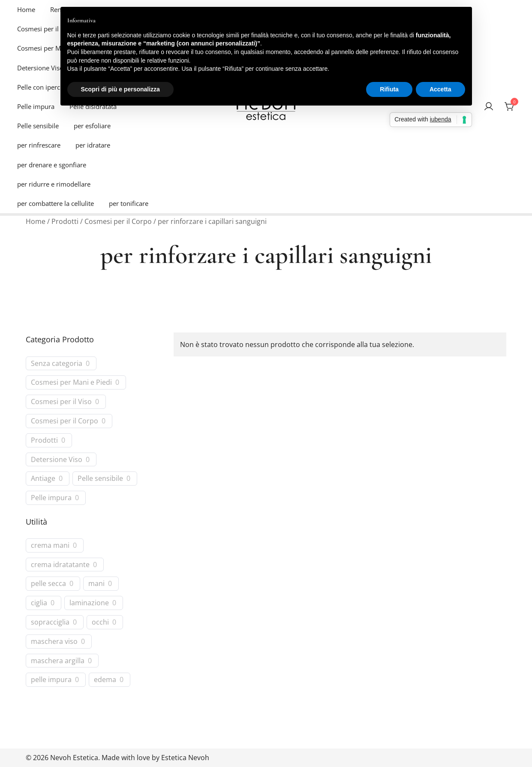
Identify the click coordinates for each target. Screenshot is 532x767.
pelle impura (51, 680)
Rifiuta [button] (389, 89)
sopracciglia (50, 622)
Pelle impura (36, 106)
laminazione (89, 603)
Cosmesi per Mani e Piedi (71, 382)
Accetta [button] (440, 89)
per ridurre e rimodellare (54, 184)
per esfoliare (92, 126)
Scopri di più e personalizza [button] (120, 89)
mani (96, 584)
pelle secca (48, 584)
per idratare (93, 145)
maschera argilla (58, 661)
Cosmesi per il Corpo (118, 221)
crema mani (50, 545)
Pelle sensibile (38, 126)
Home (26, 9)
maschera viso (54, 642)
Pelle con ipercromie (47, 87)
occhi (100, 622)
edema (105, 680)
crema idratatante (60, 565)
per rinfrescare (39, 145)
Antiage (43, 479)
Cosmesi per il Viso (45, 29)
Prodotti (65, 221)
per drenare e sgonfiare (52, 165)
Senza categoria (57, 364)
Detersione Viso (40, 68)
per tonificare (129, 203)
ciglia (39, 603)
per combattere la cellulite (56, 203)
